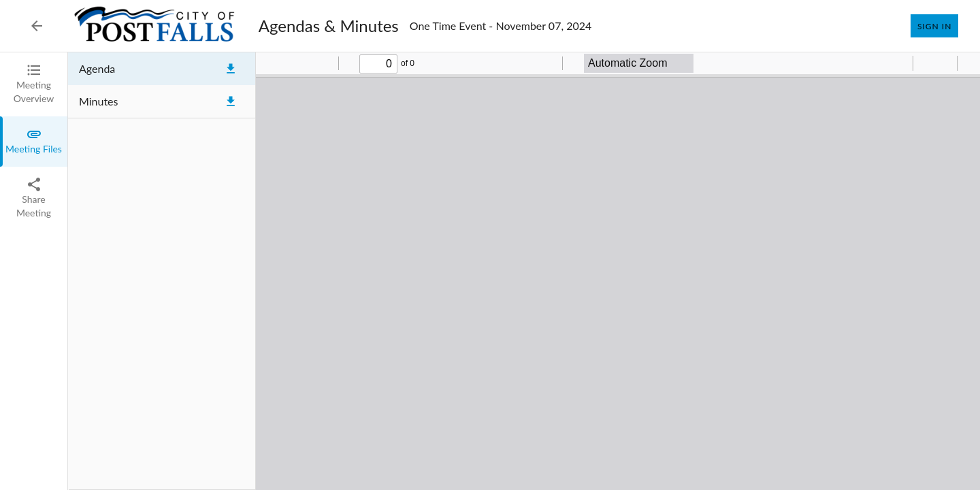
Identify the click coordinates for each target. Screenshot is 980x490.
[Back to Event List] (37, 26)
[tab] (34, 84)
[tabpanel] (524, 271)
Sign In (934, 26)
